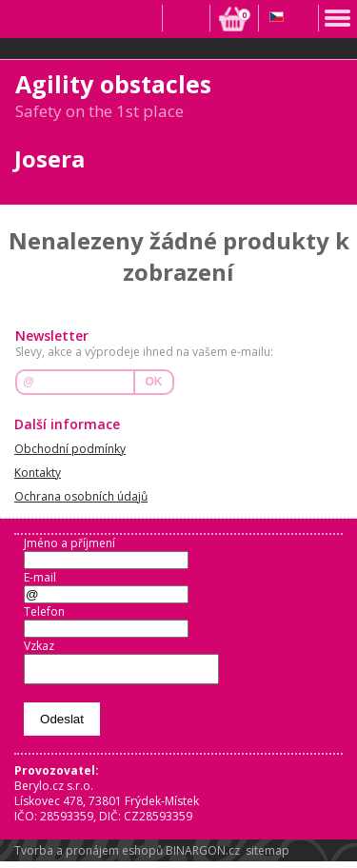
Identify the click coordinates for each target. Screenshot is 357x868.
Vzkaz (39, 646)
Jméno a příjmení (69, 543)
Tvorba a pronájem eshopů (89, 856)
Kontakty (38, 473)
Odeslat (62, 725)
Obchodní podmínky (70, 449)
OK (154, 382)
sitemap (268, 856)
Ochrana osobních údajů (81, 496)
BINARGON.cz (203, 856)
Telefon (44, 612)
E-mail (40, 577)
